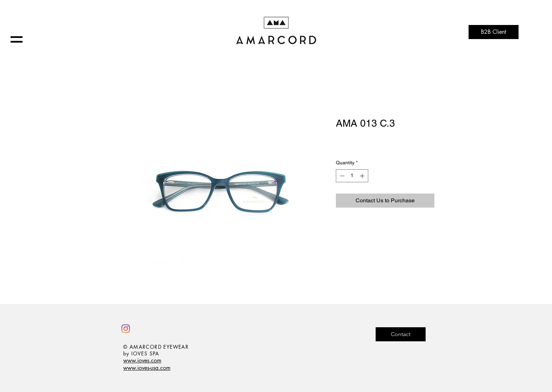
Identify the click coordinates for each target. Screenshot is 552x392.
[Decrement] (341, 176)
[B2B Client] (494, 32)
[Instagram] (126, 329)
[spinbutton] (352, 176)
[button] (17, 39)
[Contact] (401, 334)
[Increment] (363, 176)
